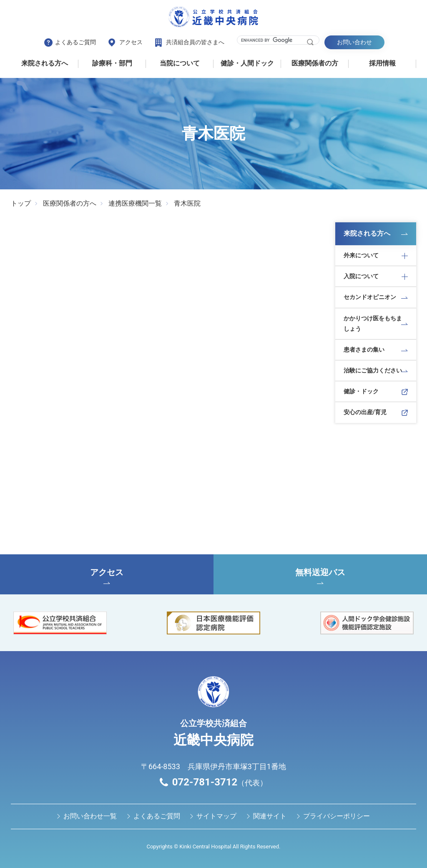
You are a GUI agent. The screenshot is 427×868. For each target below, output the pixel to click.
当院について (180, 63)
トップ (21, 203)
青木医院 (187, 203)
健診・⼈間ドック (247, 63)
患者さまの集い (364, 350)
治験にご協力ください (373, 370)
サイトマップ (216, 816)
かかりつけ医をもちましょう (373, 323)
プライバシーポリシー (337, 816)
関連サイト (270, 816)
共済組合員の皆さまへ (195, 42)
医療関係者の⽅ (315, 63)
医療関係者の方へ (70, 203)
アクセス (131, 42)
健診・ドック (361, 391)
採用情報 (382, 63)
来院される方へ (45, 63)
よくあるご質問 (75, 42)
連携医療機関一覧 (135, 203)
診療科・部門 (112, 63)
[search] (273, 40)
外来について (361, 255)
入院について (361, 276)
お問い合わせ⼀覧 (90, 816)
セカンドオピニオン (370, 297)
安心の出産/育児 (365, 412)
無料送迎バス (320, 576)
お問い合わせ (354, 42)
